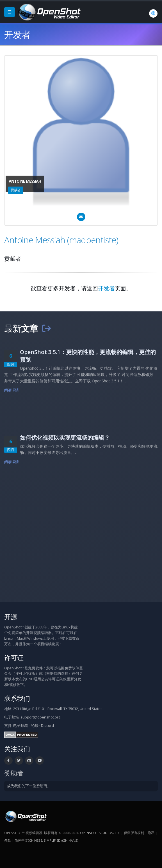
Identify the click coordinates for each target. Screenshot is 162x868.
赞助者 (14, 773)
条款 (8, 840)
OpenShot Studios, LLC (100, 833)
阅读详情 (12, 390)
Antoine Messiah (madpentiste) (61, 240)
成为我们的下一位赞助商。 (29, 786)
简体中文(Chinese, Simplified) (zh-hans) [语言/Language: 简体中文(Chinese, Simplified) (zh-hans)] (46, 840)
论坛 (35, 726)
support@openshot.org (40, 717)
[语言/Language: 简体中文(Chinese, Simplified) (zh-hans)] (153, 13)
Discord (47, 726)
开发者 (106, 288)
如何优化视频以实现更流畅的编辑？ (65, 438)
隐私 (151, 833)
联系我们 (17, 698)
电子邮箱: (21, 726)
